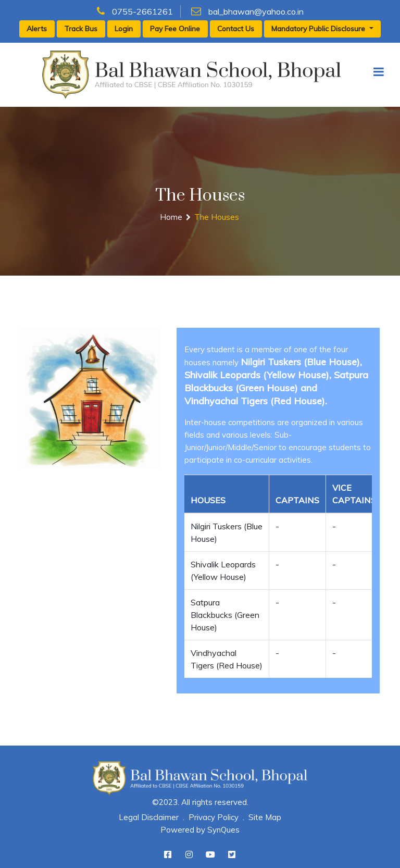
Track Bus (81, 29)
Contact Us (236, 29)
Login (124, 29)
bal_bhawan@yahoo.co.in (247, 11)
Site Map (265, 817)
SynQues (223, 830)
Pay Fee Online (175, 29)
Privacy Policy (214, 817)
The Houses (217, 217)
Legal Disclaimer (149, 817)
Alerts (37, 29)
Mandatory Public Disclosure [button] (319, 29)
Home (171, 217)
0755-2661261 (135, 11)
